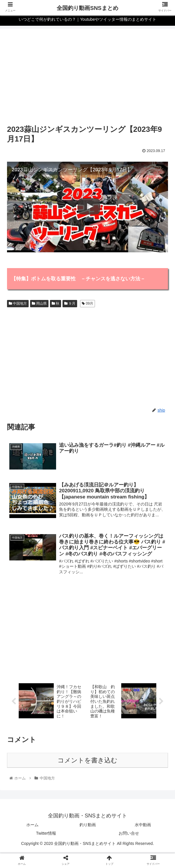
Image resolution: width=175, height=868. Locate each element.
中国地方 (18, 303)
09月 (87, 303)
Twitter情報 (46, 835)
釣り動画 (88, 826)
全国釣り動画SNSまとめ (87, 8)
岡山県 (39, 303)
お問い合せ (129, 835)
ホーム (32, 826)
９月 (70, 303)
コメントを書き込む (87, 762)
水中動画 (143, 826)
